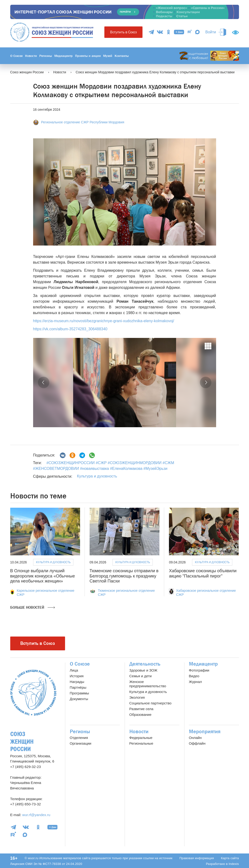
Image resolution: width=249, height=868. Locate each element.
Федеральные (141, 738)
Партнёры (78, 687)
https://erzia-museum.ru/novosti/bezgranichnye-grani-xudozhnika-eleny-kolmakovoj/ (104, 321)
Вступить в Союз (123, 32)
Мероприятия (205, 732)
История (77, 676)
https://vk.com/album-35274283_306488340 (70, 329)
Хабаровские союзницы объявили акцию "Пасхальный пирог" (203, 573)
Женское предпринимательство (148, 684)
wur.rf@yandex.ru (36, 815)
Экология (137, 697)
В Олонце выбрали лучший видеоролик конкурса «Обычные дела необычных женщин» (43, 576)
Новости (31, 56)
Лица (74, 670)
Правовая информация (197, 858)
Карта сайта (230, 858)
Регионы (46, 56)
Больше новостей (33, 607)
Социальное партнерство (150, 703)
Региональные (141, 743)
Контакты (122, 56)
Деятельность (145, 664)
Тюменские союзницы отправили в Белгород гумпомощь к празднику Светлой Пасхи (124, 576)
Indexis (234, 864)
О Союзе (16, 56)
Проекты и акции (88, 56)
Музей (108, 56)
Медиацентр (64, 56)
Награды (77, 682)
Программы (79, 693)
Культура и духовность (97, 476)
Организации (81, 743)
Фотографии (199, 670)
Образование (140, 715)
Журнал (196, 682)
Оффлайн (197, 743)
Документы (79, 699)
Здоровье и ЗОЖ (143, 670)
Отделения (79, 738)
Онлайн (195, 738)
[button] (44, 382)
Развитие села (141, 709)
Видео (194, 676)
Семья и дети (141, 676)
